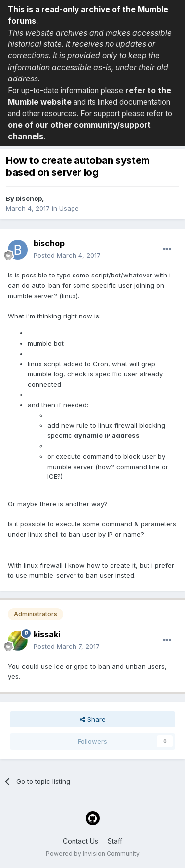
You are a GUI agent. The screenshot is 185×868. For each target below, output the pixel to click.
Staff (115, 841)
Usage (69, 208)
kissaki (47, 634)
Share (93, 719)
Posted (67, 255)
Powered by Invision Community (93, 853)
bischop (29, 198)
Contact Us (80, 841)
